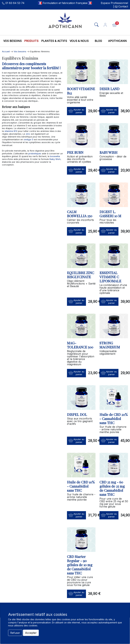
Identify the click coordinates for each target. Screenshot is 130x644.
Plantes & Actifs (54, 41)
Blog (98, 41)
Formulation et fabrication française (65, 3)
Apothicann (117, 41)
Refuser (15, 633)
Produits (31, 41)
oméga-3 (28, 139)
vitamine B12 (11, 131)
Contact (123, 6)
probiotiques (35, 153)
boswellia (55, 156)
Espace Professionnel (114, 3)
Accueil (6, 51)
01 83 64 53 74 (15, 3)
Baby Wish (55, 159)
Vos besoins (12, 41)
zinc (28, 134)
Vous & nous (79, 41)
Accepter (31, 633)
